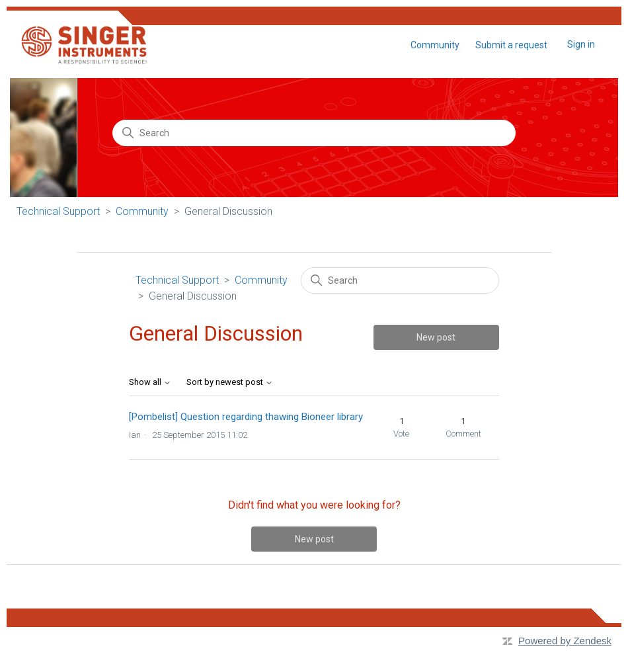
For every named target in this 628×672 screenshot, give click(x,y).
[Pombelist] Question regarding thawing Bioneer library (246, 417)
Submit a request (511, 45)
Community (435, 45)
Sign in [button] (581, 44)
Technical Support (58, 211)
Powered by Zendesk (565, 641)
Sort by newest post (230, 382)
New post (436, 337)
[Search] (314, 133)
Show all (150, 382)
